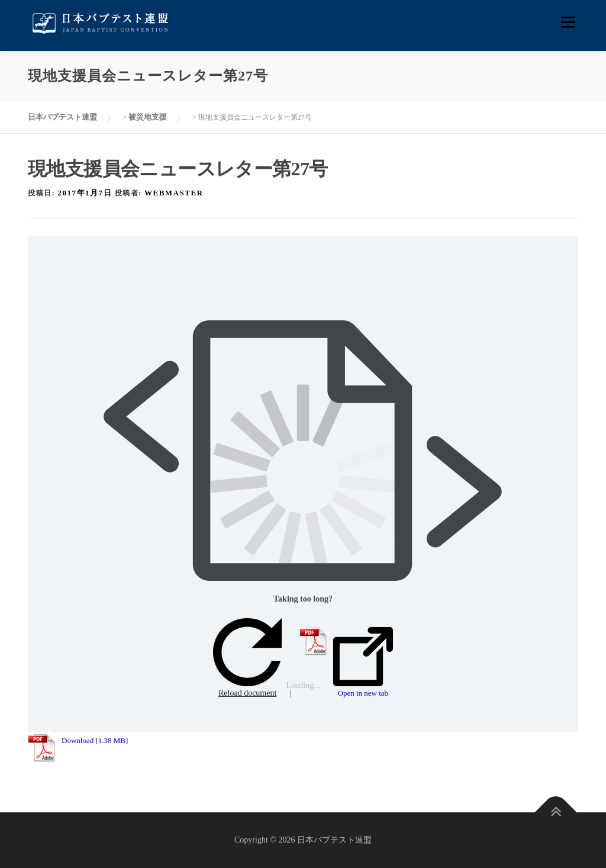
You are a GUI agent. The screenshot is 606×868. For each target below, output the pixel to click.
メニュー (568, 22)
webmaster (174, 193)
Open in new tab (363, 663)
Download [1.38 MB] (95, 740)
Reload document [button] (247, 658)
